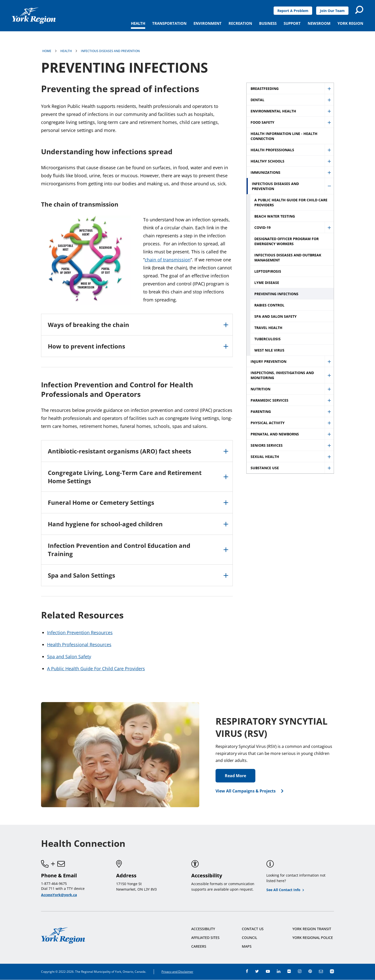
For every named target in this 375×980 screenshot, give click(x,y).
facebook (247, 971)
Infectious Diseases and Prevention (110, 51)
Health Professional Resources (79, 644)
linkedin (279, 971)
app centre (332, 971)
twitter (257, 971)
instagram (300, 971)
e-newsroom (321, 971)
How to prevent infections (86, 346)
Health (66, 51)
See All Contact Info (283, 890)
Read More (235, 776)
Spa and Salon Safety (69, 657)
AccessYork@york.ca (59, 895)
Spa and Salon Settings (81, 575)
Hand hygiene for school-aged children (105, 524)
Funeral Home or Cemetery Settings (101, 502)
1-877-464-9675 (54, 883)
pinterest (310, 971)
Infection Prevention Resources (80, 632)
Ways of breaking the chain (88, 325)
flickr (289, 971)
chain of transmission (168, 260)
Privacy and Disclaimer (177, 972)
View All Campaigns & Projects (246, 791)
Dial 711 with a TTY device (63, 888)
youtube (268, 971)
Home (47, 51)
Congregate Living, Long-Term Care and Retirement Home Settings (125, 477)
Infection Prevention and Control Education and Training (119, 550)
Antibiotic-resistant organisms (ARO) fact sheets (120, 451)
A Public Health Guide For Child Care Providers (96, 669)
